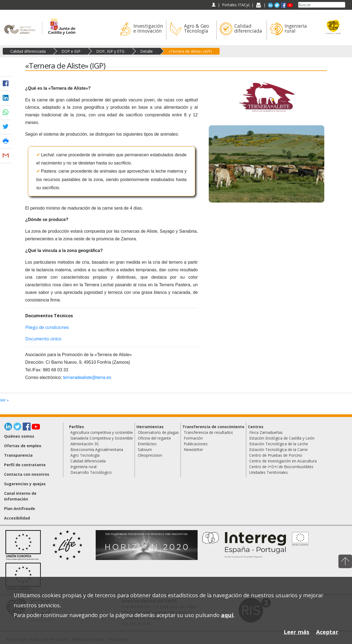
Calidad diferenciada (28, 51)
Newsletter (193, 449)
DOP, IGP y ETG (110, 51)
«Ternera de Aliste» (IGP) (190, 51)
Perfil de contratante (25, 465)
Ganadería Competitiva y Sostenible (102, 438)
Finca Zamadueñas (266, 432)
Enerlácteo (147, 444)
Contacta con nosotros (27, 474)
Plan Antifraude (20, 508)
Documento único (43, 339)
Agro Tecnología (85, 455)
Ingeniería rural (83, 467)
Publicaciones (196, 444)
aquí (227, 615)
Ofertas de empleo (23, 446)
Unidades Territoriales (269, 472)
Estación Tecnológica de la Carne (278, 449)
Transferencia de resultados (208, 432)
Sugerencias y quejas (25, 484)
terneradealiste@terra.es (87, 377)
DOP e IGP (71, 51)
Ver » (4, 400)
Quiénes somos (19, 436)
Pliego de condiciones (47, 327)
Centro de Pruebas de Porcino (276, 455)
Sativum (145, 449)
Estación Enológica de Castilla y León (282, 438)
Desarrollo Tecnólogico (91, 472)
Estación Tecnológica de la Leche (279, 444)
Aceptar (327, 632)
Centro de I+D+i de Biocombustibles (281, 467)
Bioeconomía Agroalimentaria (97, 449)
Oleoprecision (150, 455)
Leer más (297, 632)
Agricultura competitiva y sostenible (102, 432)
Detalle (147, 51)
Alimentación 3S (85, 444)
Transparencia (18, 455)
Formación (193, 438)
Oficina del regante (154, 438)
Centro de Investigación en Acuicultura (283, 461)
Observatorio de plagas (158, 432)
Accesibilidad (17, 518)
